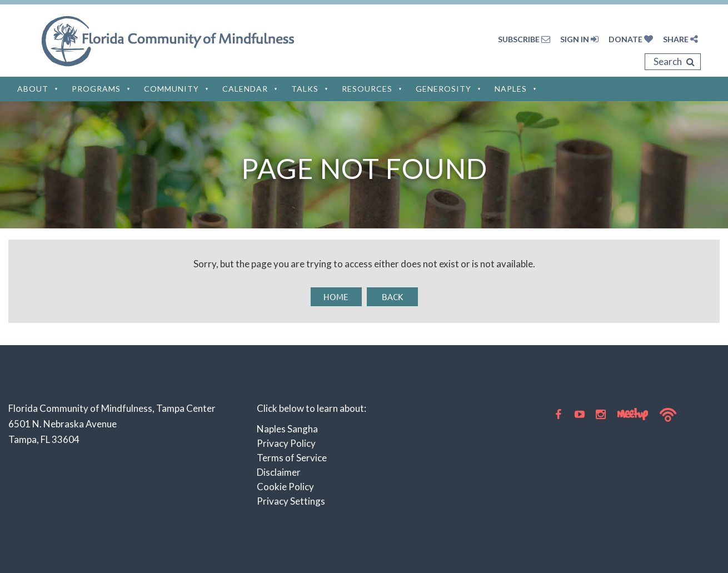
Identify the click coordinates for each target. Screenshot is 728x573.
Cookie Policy (285, 487)
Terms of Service (292, 458)
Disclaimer (279, 472)
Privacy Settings (291, 501)
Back (392, 297)
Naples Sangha (287, 429)
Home (336, 297)
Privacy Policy (286, 443)
